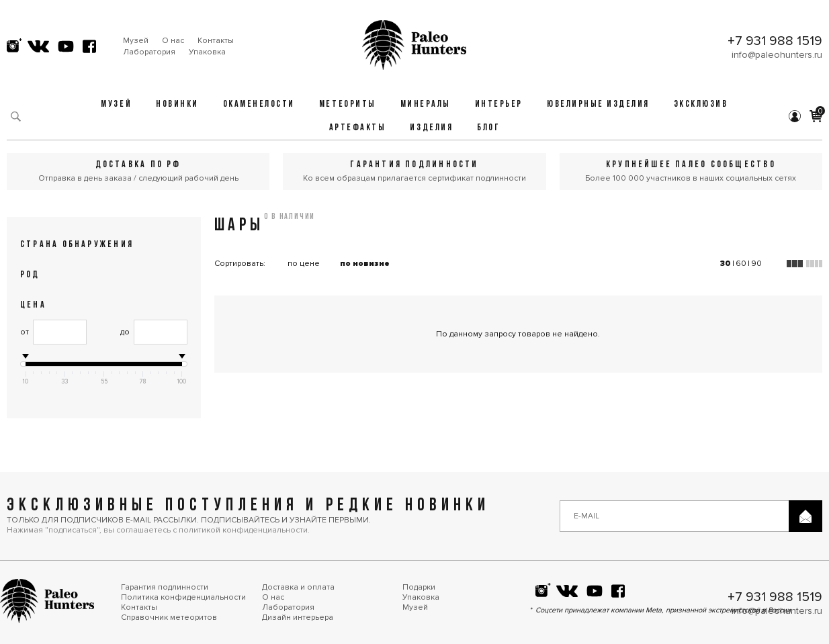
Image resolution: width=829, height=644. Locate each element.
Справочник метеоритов (169, 617)
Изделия (431, 128)
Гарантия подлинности (165, 587)
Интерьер (499, 104)
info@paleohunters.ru (777, 55)
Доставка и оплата (298, 587)
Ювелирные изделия (598, 104)
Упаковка (207, 52)
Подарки (419, 587)
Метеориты (348, 104)
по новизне (365, 264)
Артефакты (358, 128)
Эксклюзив (701, 104)
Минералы (426, 104)
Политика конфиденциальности (183, 597)
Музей (136, 41)
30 (726, 264)
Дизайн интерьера (298, 617)
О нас (173, 41)
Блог (488, 128)
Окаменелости (259, 104)
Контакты (216, 41)
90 (756, 264)
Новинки (177, 104)
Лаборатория (149, 52)
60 (741, 264)
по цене (304, 264)
